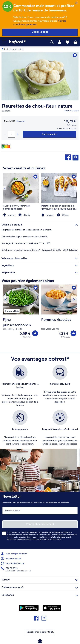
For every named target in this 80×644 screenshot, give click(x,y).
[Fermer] (76, 3)
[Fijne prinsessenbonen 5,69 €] (21, 313)
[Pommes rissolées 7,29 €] (59, 313)
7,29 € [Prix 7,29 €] (64, 333)
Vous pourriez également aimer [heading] (28, 281)
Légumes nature (16, 49)
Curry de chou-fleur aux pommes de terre (17, 207)
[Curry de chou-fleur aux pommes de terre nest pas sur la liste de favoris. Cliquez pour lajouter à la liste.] (35, 177)
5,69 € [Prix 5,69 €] (25, 333)
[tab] (60, 42)
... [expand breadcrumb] (6, 49)
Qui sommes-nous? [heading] (40, 587)
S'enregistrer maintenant (40, 524)
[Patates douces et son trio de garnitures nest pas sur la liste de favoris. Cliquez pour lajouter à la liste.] (74, 177)
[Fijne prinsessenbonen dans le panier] (35, 333)
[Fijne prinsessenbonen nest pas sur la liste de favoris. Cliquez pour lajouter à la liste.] (36, 288)
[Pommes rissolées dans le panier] (73, 333)
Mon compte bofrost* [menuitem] (14, 554)
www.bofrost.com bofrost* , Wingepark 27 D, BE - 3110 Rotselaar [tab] (39, 250)
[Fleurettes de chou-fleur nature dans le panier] (49, 134)
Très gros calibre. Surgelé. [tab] (25, 237)
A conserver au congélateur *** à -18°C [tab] (26, 243)
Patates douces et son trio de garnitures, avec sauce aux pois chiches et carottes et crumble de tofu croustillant (59, 207)
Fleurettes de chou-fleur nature (37, 106)
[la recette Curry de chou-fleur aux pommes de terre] (21, 188)
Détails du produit (71, 111)
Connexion (21, 121)
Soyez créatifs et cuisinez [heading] (24, 168)
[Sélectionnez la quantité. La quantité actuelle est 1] (11, 134)
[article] (40, 189)
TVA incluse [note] (27, 337)
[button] (6, 42)
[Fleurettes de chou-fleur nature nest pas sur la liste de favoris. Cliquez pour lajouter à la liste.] (75, 55)
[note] (59, 215)
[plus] (18, 134)
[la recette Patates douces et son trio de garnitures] (59, 188)
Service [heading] (40, 579)
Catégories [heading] (40, 595)
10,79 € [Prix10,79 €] (70, 121)
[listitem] (59, 195)
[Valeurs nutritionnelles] (7, 146)
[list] (40, 407)
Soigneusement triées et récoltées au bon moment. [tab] (27, 230)
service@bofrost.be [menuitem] (13, 563)
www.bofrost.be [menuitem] (11, 559)
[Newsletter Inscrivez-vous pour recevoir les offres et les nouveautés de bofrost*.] (40, 520)
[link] (22, 42)
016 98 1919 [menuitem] (10, 568)
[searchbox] (52, 42)
